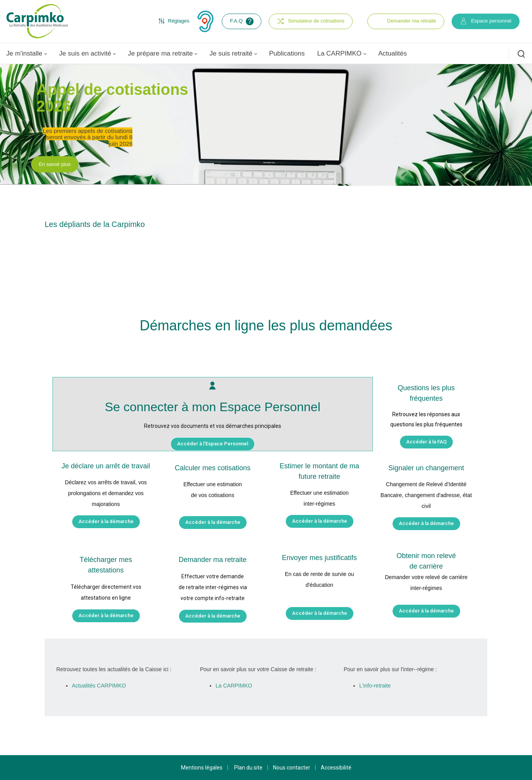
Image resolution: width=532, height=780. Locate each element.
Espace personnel (486, 21)
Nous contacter (292, 768)
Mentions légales (202, 768)
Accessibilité (336, 768)
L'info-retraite (375, 686)
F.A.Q (243, 21)
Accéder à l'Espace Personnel (213, 444)
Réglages (174, 21)
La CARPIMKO (234, 686)
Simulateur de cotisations (311, 21)
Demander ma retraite (412, 21)
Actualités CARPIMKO (99, 686)
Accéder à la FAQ (426, 442)
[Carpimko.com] (37, 21)
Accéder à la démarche (106, 521)
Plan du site (248, 768)
